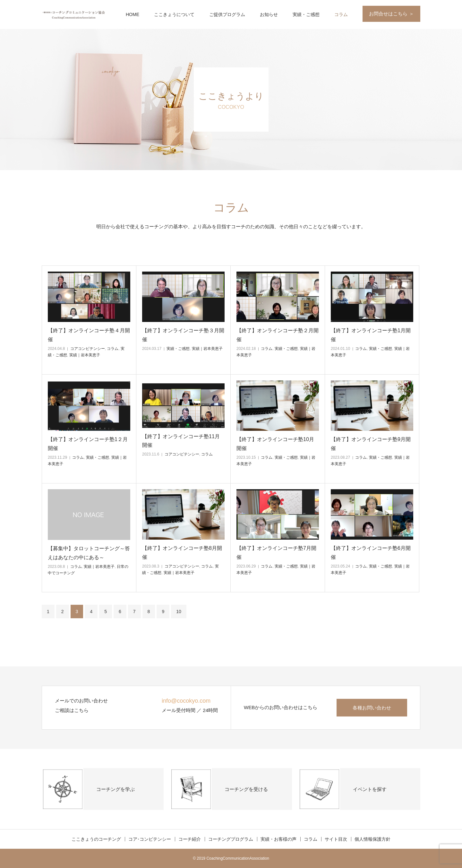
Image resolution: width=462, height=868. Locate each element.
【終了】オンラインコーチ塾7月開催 (276, 552)
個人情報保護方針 (372, 839)
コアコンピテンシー (88, 349)
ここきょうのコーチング (96, 839)
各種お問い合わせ (372, 708)
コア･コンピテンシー (150, 839)
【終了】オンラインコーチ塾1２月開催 (88, 444)
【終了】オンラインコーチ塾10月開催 (275, 444)
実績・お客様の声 (278, 839)
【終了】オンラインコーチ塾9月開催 (371, 444)
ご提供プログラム (227, 14)
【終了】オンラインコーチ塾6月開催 (371, 552)
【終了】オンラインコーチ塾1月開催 (371, 335)
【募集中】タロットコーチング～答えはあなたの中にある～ (89, 553)
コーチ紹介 (190, 839)
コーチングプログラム (231, 839)
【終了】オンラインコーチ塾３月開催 (183, 335)
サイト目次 (336, 839)
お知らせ (269, 14)
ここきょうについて (174, 14)
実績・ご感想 (306, 14)
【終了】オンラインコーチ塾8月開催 (182, 552)
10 (179, 612)
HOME (133, 14)
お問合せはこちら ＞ (391, 14)
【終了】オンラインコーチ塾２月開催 (278, 335)
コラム (341, 14)
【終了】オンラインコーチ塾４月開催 (89, 335)
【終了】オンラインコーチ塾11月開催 (181, 441)
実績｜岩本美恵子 (85, 355)
